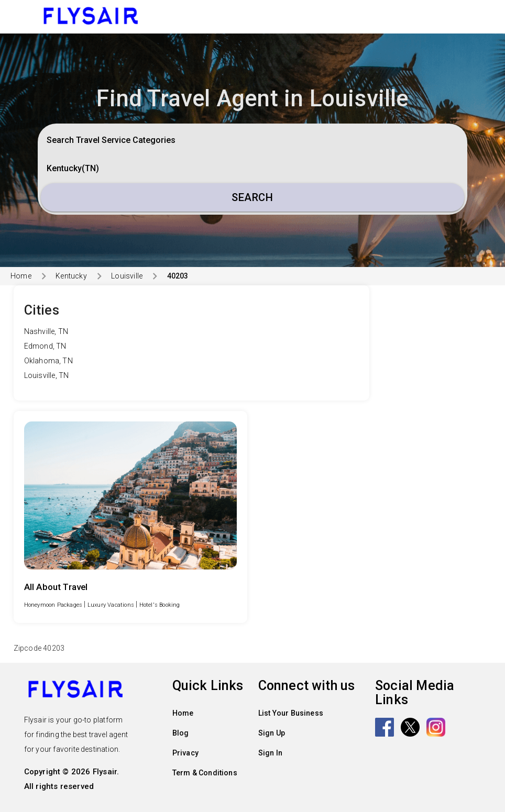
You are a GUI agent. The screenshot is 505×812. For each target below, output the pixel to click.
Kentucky (71, 276)
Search (252, 197)
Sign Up (272, 733)
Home (21, 276)
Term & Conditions (205, 773)
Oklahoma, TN (48, 361)
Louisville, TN (47, 375)
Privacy (185, 753)
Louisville (127, 276)
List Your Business (291, 713)
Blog (181, 733)
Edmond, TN (45, 346)
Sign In (270, 753)
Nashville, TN (46, 331)
